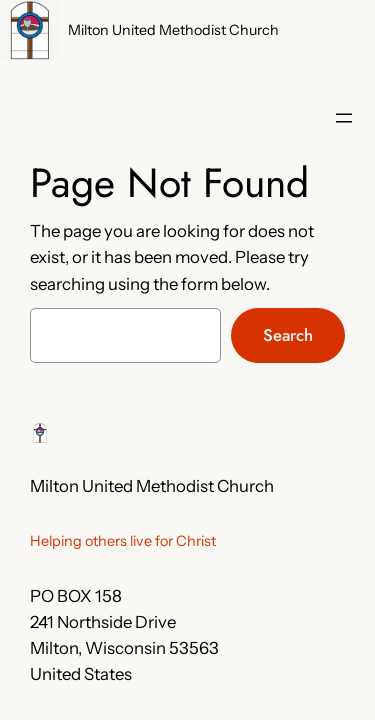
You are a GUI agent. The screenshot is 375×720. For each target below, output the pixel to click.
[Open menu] (344, 118)
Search (288, 335)
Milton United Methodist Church (173, 30)
